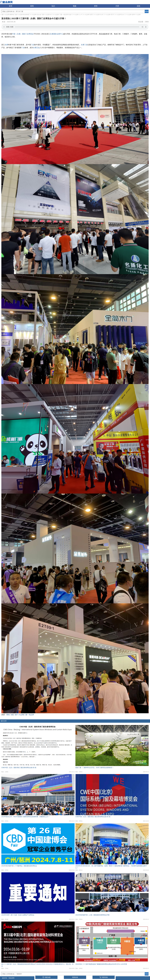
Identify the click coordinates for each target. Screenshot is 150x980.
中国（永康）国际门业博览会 (23, 34)
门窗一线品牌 (64, 15)
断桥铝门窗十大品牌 (16, 15)
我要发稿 (75, 977)
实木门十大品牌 (105, 15)
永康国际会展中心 (57, 34)
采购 (138, 6)
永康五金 (36, 48)
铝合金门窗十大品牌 (43, 15)
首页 (11, 6)
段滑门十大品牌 (95, 15)
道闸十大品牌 (136, 15)
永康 (6, 45)
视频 (75, 6)
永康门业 (84, 45)
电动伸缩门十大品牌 (30, 15)
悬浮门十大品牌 (116, 15)
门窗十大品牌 (5, 15)
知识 (53, 6)
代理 (117, 6)
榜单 (96, 6)
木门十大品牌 (54, 15)
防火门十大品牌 (126, 15)
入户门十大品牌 (84, 15)
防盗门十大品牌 (73, 15)
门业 (32, 45)
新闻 (32, 6)
